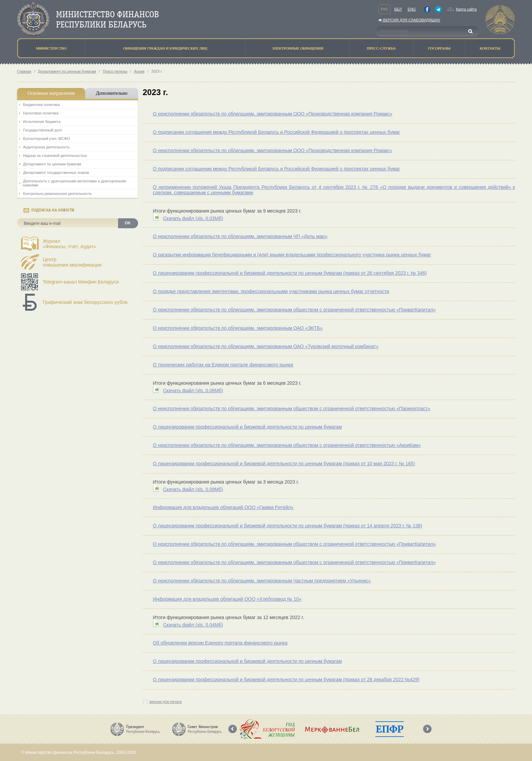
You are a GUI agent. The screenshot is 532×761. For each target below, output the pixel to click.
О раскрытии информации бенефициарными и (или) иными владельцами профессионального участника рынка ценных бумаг (292, 255)
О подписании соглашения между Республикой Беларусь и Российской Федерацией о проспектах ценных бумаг (277, 132)
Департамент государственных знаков (56, 173)
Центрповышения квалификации (72, 262)
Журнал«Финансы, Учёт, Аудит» (69, 244)
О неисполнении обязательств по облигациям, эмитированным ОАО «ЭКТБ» (238, 328)
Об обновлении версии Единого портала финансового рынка (220, 643)
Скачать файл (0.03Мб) (193, 218)
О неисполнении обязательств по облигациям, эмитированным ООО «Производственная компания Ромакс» (273, 114)
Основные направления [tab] (51, 93)
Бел (398, 9)
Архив (139, 71)
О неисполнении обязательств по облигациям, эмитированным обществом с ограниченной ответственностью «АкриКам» (287, 445)
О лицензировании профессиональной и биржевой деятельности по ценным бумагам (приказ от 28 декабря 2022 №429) (286, 680)
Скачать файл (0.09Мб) (193, 489)
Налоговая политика (41, 113)
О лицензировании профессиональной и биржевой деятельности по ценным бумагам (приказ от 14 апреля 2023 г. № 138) (288, 526)
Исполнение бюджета (42, 122)
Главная (24, 71)
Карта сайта (466, 9)
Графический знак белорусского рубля (85, 302)
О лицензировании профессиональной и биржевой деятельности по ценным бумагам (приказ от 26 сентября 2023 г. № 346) (290, 273)
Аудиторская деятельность (46, 147)
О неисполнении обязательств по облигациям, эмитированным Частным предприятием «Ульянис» (262, 581)
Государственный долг (43, 130)
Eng (412, 9)
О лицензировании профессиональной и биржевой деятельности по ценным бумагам (248, 427)
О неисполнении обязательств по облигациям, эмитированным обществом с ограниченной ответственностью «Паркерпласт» (292, 409)
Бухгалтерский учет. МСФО (46, 139)
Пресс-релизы (115, 71)
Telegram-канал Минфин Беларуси (81, 282)
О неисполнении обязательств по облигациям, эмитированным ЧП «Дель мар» (240, 236)
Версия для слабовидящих (409, 20)
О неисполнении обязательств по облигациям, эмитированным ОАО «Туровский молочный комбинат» (266, 346)
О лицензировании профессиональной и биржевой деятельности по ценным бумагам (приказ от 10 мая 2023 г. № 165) (284, 464)
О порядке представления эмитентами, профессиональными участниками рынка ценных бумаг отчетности (271, 291)
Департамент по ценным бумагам (67, 71)
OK (128, 223)
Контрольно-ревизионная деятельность (57, 194)
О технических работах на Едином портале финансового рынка (223, 365)
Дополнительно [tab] (111, 93)
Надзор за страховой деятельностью (55, 156)
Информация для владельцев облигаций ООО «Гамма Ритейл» (223, 507)
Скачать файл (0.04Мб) (193, 625)
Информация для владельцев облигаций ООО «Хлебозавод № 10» (227, 599)
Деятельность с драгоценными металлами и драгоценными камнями (75, 183)
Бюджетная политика (41, 105)
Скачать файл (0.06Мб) (193, 391)
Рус (384, 9)
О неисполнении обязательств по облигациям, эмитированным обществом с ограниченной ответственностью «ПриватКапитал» (294, 310)
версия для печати (166, 702)
